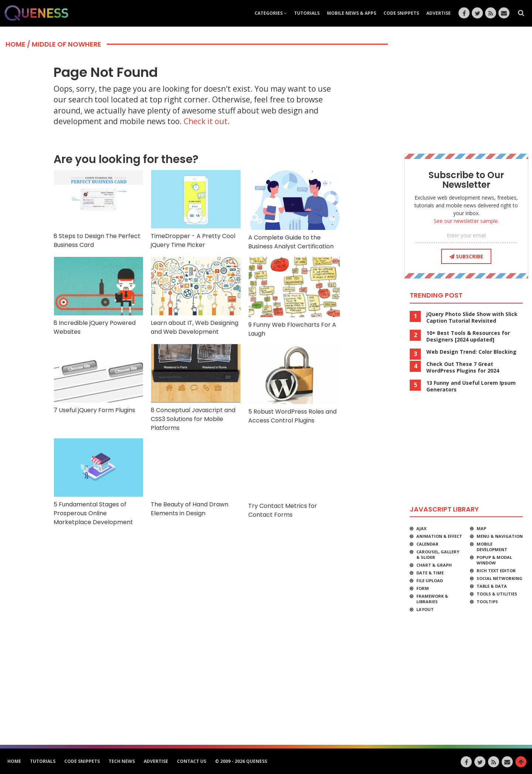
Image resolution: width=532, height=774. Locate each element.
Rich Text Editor (496, 571)
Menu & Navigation (500, 536)
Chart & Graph (434, 565)
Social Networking (499, 578)
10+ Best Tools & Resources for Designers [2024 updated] (468, 336)
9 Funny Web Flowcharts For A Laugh (294, 297)
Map (481, 528)
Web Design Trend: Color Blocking (471, 352)
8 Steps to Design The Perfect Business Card (98, 209)
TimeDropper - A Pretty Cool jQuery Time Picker (196, 209)
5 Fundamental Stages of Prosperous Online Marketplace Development (98, 482)
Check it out (206, 121)
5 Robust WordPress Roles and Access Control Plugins (294, 384)
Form (423, 588)
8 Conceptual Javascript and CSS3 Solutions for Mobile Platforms (196, 388)
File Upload (430, 580)
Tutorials (307, 13)
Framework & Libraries (432, 599)
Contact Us (192, 761)
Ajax (421, 528)
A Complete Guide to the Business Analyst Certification (294, 210)
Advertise (439, 13)
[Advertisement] (196, 549)
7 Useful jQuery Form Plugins (98, 379)
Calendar (427, 544)
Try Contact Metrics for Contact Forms (294, 478)
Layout (425, 609)
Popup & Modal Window (494, 560)
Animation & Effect (439, 536)
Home (16, 44)
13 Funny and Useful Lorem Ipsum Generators (471, 386)
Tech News (122, 761)
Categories (271, 13)
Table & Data (492, 586)
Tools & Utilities (497, 594)
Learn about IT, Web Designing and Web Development (196, 296)
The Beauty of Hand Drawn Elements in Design (196, 478)
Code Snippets (401, 13)
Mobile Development (492, 547)
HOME (14, 761)
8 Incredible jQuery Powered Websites (98, 296)
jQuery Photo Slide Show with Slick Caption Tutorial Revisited (472, 318)
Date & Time (430, 573)
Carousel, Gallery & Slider (438, 554)
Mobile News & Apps (352, 13)
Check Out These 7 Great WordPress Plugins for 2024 (463, 367)
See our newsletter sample (466, 221)
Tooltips (487, 602)
